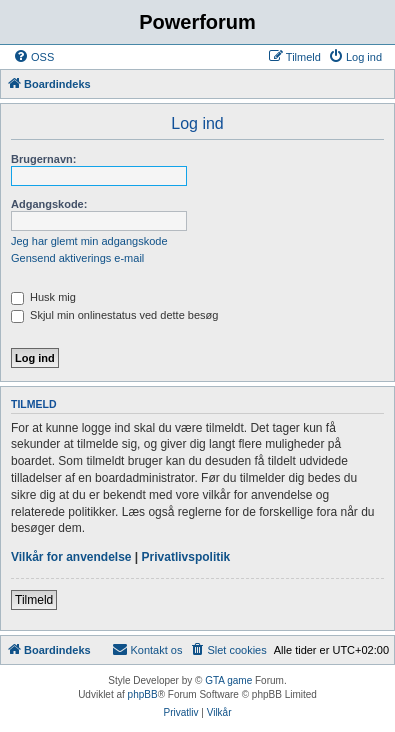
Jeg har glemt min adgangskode (89, 241)
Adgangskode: (49, 204)
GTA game (228, 680)
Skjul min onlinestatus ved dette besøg (114, 315)
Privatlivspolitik (186, 557)
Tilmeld (34, 600)
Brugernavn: (43, 159)
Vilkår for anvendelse (71, 557)
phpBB (143, 694)
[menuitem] (33, 57)
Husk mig (43, 297)
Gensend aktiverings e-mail (77, 258)
